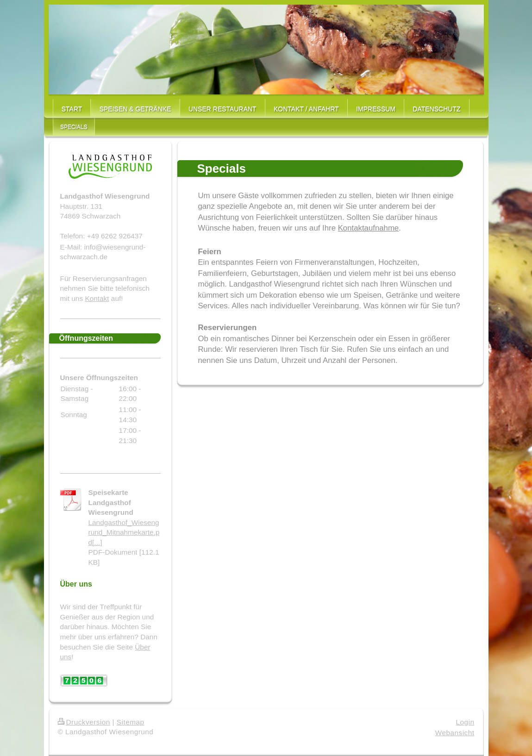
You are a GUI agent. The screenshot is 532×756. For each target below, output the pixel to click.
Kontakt (97, 298)
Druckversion (84, 722)
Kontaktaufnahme (369, 228)
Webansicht (455, 733)
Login (465, 722)
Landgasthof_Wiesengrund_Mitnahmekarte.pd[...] (124, 532)
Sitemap (131, 722)
